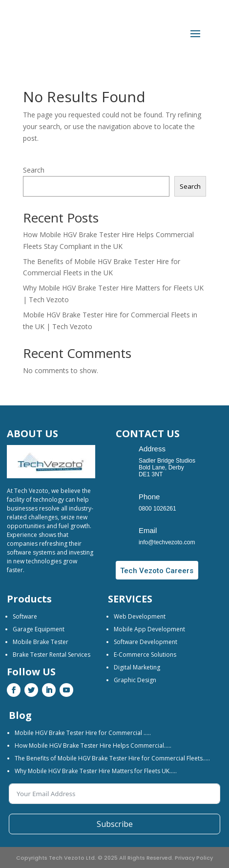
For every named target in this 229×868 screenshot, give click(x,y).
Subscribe (115, 824)
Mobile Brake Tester (41, 642)
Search (34, 170)
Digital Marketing (137, 667)
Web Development (140, 616)
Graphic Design (135, 680)
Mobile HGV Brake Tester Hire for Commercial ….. (83, 733)
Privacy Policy (194, 858)
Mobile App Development (149, 629)
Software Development (146, 642)
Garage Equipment (39, 629)
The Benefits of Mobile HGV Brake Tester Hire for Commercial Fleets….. (112, 758)
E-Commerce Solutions (145, 655)
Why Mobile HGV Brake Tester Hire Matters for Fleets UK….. (96, 771)
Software (25, 616)
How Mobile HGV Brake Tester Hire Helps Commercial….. (93, 746)
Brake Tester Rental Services (52, 655)
